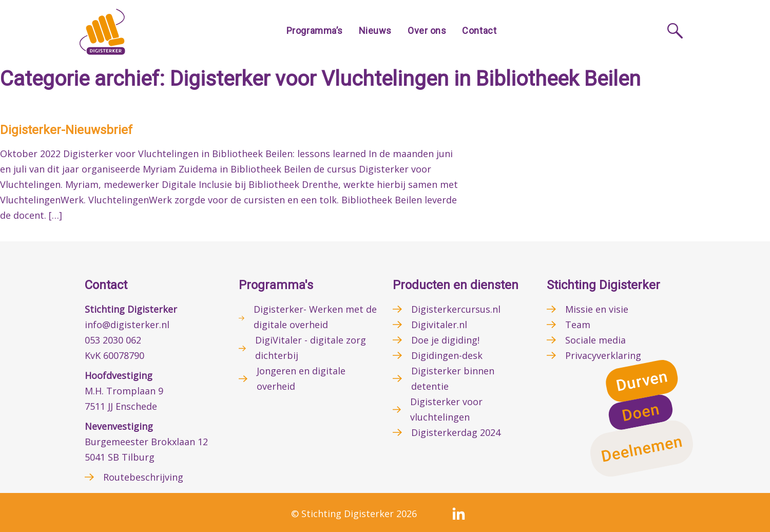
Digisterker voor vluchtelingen (446, 409)
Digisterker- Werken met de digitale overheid (315, 317)
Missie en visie (597, 309)
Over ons (427, 31)
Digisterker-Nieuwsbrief (66, 130)
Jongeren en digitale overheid (301, 378)
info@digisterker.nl (127, 325)
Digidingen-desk (447, 355)
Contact (479, 31)
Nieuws (375, 31)
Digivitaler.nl (439, 325)
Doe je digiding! (445, 340)
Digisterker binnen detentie (453, 378)
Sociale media (595, 340)
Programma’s (315, 31)
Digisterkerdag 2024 (456, 432)
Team (578, 325)
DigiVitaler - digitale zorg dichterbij (311, 348)
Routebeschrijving (143, 477)
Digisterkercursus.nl (456, 309)
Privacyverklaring (603, 355)
